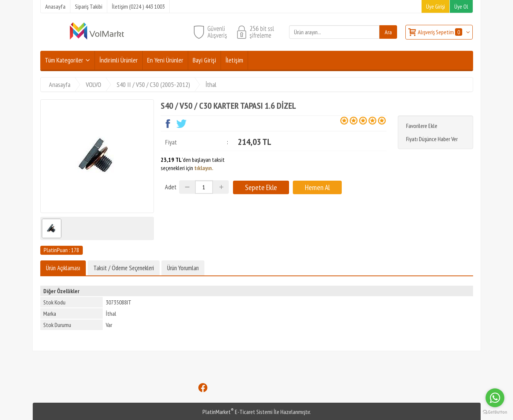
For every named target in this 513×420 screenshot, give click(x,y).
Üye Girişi (435, 6)
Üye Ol (461, 6)
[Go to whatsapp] (495, 398)
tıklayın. (204, 168)
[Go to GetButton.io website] (495, 412)
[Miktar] (204, 187)
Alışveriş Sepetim (441, 32)
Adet (171, 187)
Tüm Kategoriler (64, 60)
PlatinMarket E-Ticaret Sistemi (237, 412)
